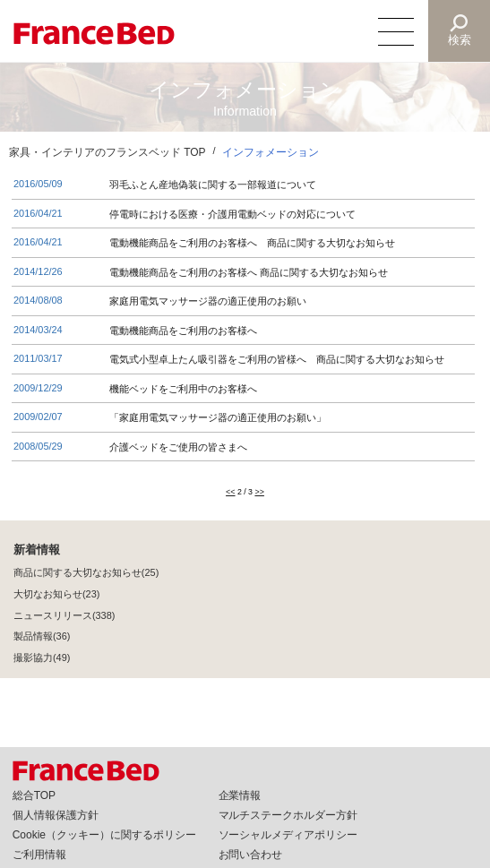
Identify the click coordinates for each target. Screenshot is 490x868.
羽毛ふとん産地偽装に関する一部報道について (213, 185)
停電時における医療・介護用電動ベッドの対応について (232, 214)
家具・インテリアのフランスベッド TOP (107, 152)
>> (259, 493)
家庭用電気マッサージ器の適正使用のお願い (208, 301)
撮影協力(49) (42, 658)
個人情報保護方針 (56, 815)
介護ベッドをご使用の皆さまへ (178, 447)
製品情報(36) (42, 637)
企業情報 (240, 795)
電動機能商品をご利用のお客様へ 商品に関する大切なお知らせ (249, 272)
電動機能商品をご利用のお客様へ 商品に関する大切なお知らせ (252, 243)
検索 (460, 40)
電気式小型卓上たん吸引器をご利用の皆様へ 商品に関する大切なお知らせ (277, 359)
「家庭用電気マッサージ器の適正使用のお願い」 (218, 417)
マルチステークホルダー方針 (288, 815)
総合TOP (34, 795)
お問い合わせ (251, 855)
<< (230, 493)
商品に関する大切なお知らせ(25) (86, 573)
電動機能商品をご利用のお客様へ (183, 331)
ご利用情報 (39, 855)
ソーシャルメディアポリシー (288, 835)
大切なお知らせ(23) (56, 595)
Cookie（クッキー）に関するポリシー (104, 835)
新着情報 (37, 550)
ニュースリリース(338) (64, 616)
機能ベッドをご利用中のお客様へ (183, 389)
